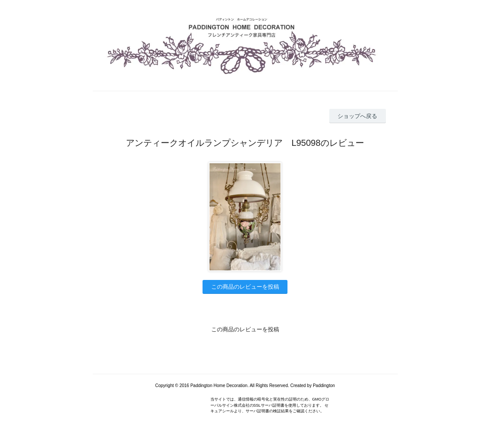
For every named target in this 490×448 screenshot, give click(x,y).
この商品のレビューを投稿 (245, 287)
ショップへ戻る (357, 116)
